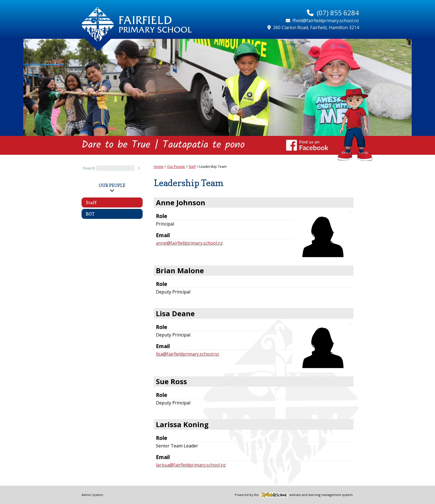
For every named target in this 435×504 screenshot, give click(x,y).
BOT (90, 214)
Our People (112, 185)
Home (159, 167)
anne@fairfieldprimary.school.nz (189, 243)
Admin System (92, 495)
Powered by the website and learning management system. (294, 495)
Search (89, 168)
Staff (91, 202)
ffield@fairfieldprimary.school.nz (326, 21)
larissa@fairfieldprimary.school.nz (191, 465)
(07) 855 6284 (338, 13)
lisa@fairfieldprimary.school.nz (188, 354)
